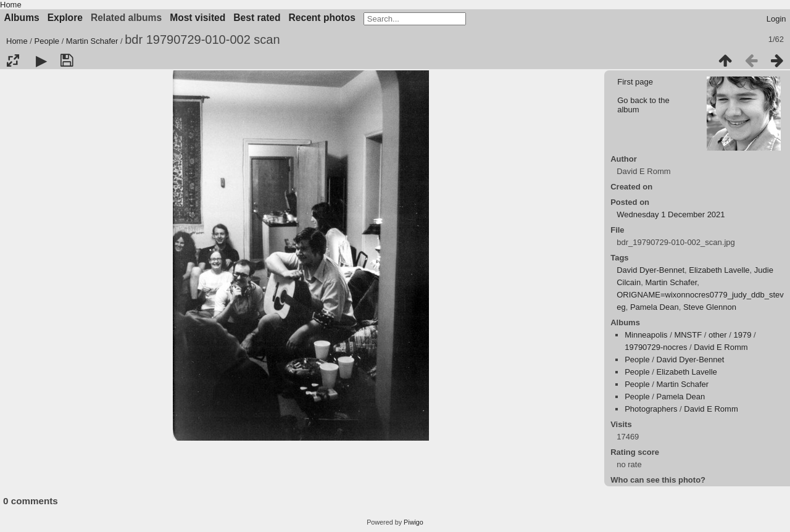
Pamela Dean (655, 307)
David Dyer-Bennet (651, 270)
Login (776, 19)
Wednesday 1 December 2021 (671, 214)
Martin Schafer (92, 41)
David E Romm (721, 347)
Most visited (197, 18)
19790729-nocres (656, 347)
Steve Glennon (710, 307)
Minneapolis (646, 335)
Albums (22, 18)
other (718, 335)
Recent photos (322, 18)
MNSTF (688, 335)
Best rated (257, 18)
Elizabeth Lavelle (719, 270)
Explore (65, 18)
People (47, 41)
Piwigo (414, 522)
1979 (743, 335)
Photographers (651, 409)
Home (11, 5)
